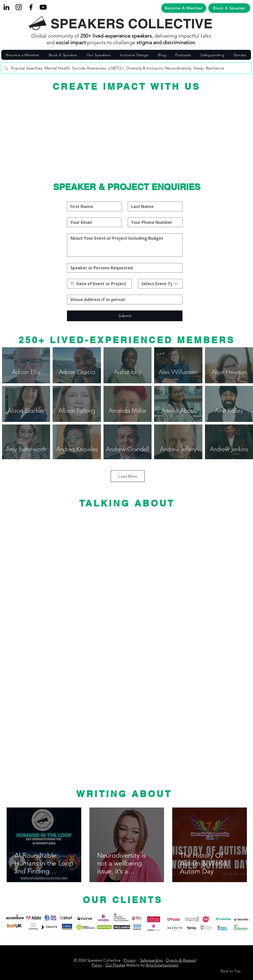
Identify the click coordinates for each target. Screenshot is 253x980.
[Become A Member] (184, 8)
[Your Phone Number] (154, 222)
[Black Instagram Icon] (19, 7)
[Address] (123, 299)
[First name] (93, 206)
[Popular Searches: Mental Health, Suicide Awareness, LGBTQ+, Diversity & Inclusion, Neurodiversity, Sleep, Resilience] (126, 68)
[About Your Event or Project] (125, 245)
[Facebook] (31, 7)
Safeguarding (151, 960)
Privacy (130, 960)
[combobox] (160, 284)
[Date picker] (72, 284)
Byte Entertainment (162, 965)
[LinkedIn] (6, 7)
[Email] (93, 222)
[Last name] (154, 206)
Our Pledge (115, 965)
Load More (128, 476)
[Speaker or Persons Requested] (123, 268)
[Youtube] (43, 7)
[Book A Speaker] (229, 8)
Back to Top (231, 971)
